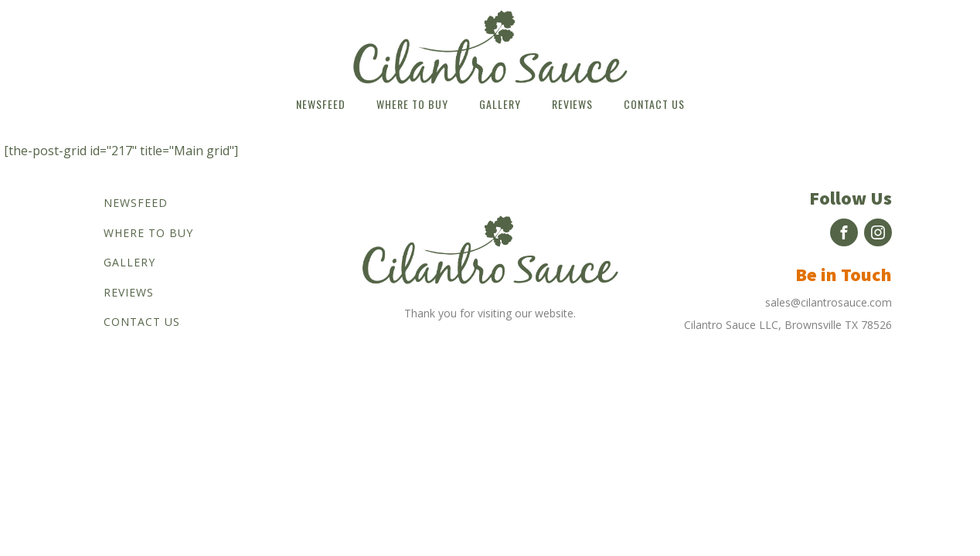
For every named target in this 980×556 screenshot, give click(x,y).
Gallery (500, 104)
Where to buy (412, 104)
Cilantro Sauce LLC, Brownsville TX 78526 (788, 325)
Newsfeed (321, 104)
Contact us (654, 104)
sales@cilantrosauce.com (829, 302)
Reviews (572, 104)
